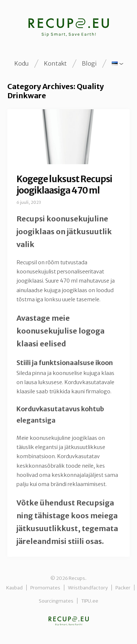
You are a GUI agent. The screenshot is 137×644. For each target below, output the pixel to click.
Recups (69, 621)
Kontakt (55, 63)
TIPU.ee (90, 601)
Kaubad (14, 588)
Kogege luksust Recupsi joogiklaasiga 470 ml (64, 185)
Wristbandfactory (88, 588)
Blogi (89, 63)
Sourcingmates (56, 601)
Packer (123, 588)
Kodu (22, 63)
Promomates (45, 588)
